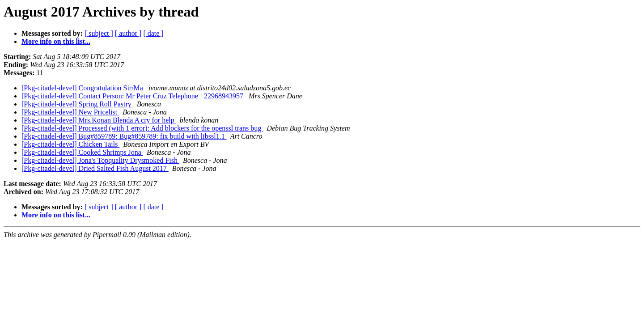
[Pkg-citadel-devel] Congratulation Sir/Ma (83, 88)
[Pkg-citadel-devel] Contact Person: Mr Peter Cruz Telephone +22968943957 (133, 96)
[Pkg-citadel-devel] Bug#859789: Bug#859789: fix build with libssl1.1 (124, 136)
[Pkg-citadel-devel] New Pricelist (70, 112)
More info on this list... (56, 41)
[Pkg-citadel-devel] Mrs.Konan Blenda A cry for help (99, 120)
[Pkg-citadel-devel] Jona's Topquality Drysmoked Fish (100, 160)
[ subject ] (99, 33)
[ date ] (153, 33)
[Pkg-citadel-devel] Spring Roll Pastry (77, 104)
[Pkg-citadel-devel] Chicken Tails (70, 144)
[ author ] (128, 33)
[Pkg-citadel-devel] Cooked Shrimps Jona (82, 152)
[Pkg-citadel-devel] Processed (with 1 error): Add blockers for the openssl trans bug (142, 128)
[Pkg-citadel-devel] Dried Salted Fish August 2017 (95, 168)
